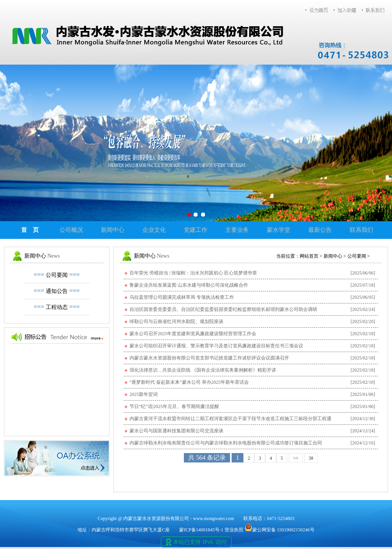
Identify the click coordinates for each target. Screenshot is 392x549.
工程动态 (57, 307)
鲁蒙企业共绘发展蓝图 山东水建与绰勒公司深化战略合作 (189, 285)
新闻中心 (113, 230)
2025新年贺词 (144, 394)
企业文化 (154, 230)
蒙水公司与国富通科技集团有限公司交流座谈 (176, 431)
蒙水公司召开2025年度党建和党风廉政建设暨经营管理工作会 (193, 334)
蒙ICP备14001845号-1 (201, 530)
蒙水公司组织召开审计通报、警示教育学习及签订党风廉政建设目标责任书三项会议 (216, 346)
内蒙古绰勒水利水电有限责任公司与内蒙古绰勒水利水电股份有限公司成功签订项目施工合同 (226, 443)
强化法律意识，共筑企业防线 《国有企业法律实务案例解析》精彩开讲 (203, 370)
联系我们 (361, 230)
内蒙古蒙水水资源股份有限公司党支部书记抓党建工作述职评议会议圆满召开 (209, 358)
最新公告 (320, 230)
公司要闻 (57, 275)
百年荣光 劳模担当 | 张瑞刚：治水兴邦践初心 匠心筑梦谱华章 (193, 273)
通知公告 (57, 291)
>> (296, 458)
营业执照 (234, 530)
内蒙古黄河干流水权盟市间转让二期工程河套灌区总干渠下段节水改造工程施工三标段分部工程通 (230, 419)
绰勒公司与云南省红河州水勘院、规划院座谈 (176, 321)
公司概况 (71, 230)
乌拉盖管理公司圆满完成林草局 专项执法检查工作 (182, 297)
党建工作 (196, 230)
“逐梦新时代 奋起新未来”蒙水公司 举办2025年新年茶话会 (189, 382)
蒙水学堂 (279, 230)
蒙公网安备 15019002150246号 (280, 530)
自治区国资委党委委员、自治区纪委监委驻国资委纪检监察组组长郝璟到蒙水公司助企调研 (223, 309)
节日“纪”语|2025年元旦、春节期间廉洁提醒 (174, 406)
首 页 (30, 230)
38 (311, 458)
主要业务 (237, 230)
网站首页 (309, 256)
